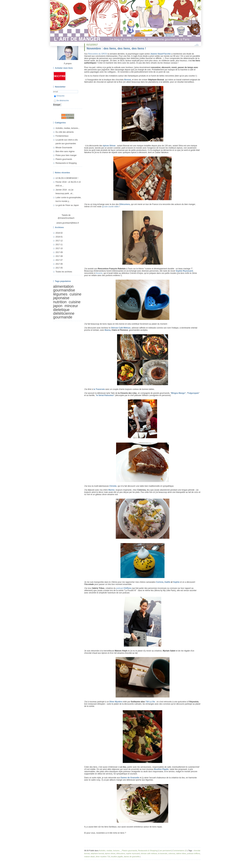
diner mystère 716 (103, 857)
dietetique (61, 310)
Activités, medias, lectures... (68, 128)
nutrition (60, 302)
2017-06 (59, 264)
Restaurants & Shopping (66, 163)
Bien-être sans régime (65, 151)
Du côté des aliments (65, 132)
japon (58, 306)
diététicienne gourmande (64, 315)
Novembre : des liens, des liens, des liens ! (116, 48)
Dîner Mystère (116, 702)
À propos (68, 64)
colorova (172, 853)
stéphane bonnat (97, 853)
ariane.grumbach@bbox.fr (68, 223)
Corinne (160, 582)
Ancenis (99, 273)
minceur (71, 306)
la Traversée (99, 389)
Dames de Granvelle (130, 778)
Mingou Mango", (179, 393)
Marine (111, 490)
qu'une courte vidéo (110, 207)
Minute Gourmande (64, 148)
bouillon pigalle (117, 857)
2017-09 (59, 252)
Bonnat (128, 80)
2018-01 (59, 237)
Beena (108, 330)
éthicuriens (121, 853)
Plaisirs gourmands (64, 159)
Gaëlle (167, 582)
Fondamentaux (62, 136)
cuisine (75, 302)
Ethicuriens (125, 204)
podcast (124, 588)
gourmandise (64, 290)
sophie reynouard (133, 853)
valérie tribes (181, 853)
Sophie (176, 582)
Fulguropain (193, 393)
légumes (60, 294)
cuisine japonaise (67, 296)
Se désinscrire (61, 101)
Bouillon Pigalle (161, 769)
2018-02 (59, 233)
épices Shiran (109, 146)
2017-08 (59, 256)
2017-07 (59, 260)
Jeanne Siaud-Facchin (161, 54)
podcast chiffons (193, 853)
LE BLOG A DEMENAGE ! (67, 178)
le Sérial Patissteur (105, 395)
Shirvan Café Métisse (121, 328)
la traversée (163, 853)
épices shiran (110, 853)
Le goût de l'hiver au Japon (67, 205)
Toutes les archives (64, 272)
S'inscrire (59, 96)
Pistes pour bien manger (66, 155)
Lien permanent (165, 851)
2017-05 (59, 268)
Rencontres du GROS (98, 54)
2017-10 (59, 248)
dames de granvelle (132, 857)
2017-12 (59, 241)
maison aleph (89, 857)
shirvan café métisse (149, 853)
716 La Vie (150, 702)
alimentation (63, 286)
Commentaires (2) (180, 851)
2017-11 (59, 245)
